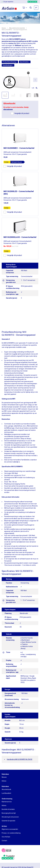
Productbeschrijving (10, 62)
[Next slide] (35, 80)
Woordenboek (6, 789)
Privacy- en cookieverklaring (11, 833)
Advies (4, 781)
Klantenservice (7, 802)
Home (4, 28)
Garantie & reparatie (8, 821)
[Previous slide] (5, 80)
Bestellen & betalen (8, 809)
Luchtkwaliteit (6, 793)
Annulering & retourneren (10, 817)
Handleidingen (8, 65)
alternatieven (8, 109)
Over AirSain (6, 837)
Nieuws (4, 777)
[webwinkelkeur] (7, 850)
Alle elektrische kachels (17, 28)
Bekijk (7, 162)
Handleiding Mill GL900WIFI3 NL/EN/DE (20, 759)
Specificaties (25, 62)
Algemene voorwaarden (10, 829)
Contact (4, 841)
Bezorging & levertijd (9, 813)
